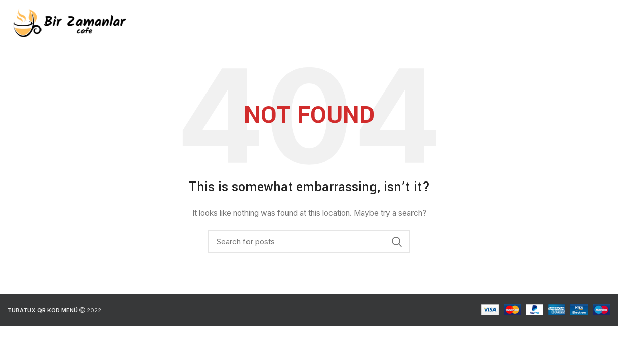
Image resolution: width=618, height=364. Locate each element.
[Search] (309, 242)
